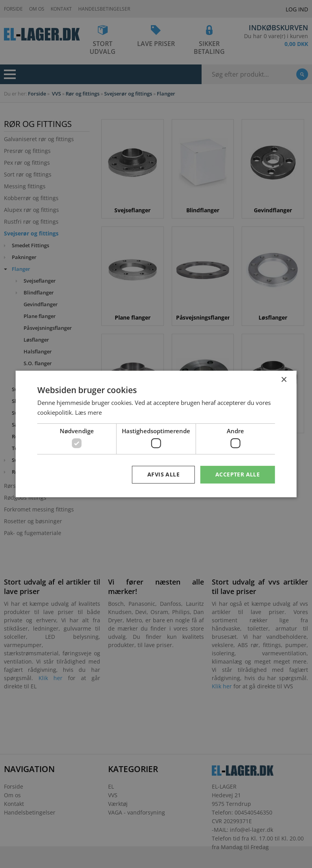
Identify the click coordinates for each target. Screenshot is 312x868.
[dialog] (156, 434)
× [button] (284, 380)
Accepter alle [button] (238, 474)
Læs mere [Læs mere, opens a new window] (88, 412)
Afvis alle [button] (163, 474)
